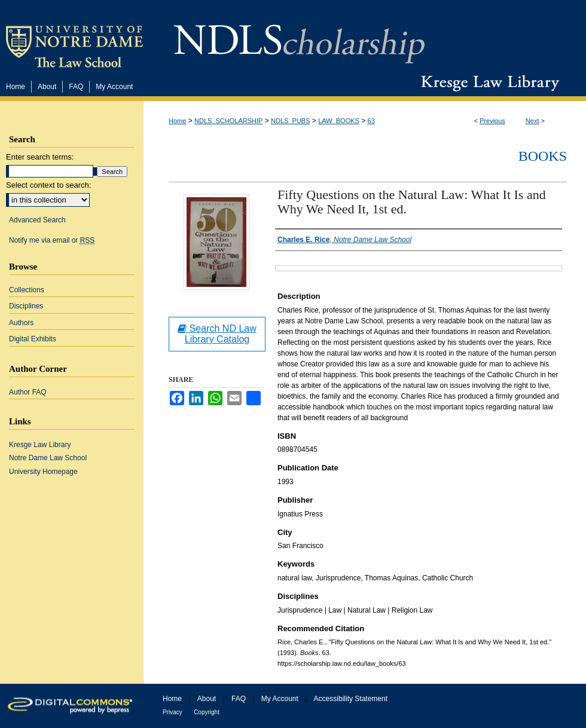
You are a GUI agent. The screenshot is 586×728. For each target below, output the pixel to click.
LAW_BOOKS (339, 121)
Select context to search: (48, 185)
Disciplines (26, 306)
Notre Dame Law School (48, 458)
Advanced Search (37, 220)
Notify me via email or (52, 240)
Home (177, 121)
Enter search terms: (40, 157)
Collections (27, 290)
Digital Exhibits (33, 339)
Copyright (207, 712)
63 (371, 121)
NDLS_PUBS (290, 121)
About (207, 699)
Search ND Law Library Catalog (217, 334)
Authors (21, 323)
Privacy (173, 712)
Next (532, 121)
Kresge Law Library (488, 83)
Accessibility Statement (351, 699)
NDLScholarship (299, 37)
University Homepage (43, 472)
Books (543, 156)
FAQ (239, 699)
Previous (492, 121)
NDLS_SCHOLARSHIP (228, 121)
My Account (280, 699)
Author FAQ (28, 392)
